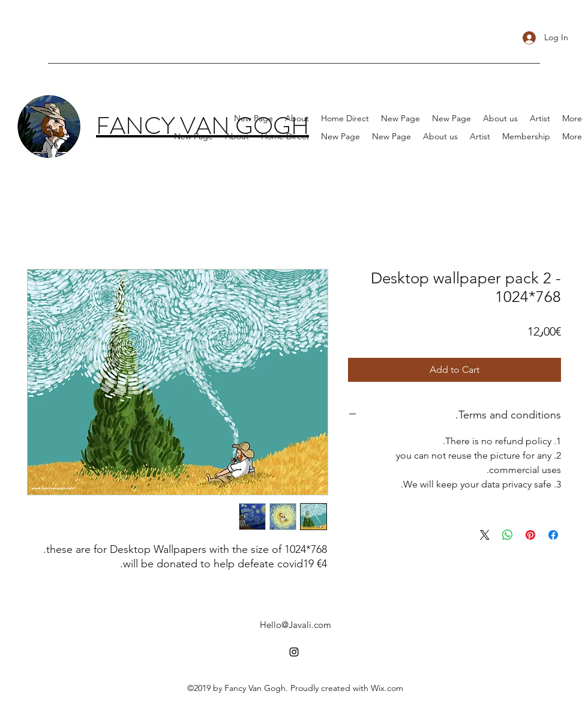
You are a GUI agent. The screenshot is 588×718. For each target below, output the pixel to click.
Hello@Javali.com (295, 625)
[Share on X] (485, 535)
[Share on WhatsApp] (508, 535)
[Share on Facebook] (553, 535)
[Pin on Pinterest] (530, 535)
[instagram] (294, 652)
